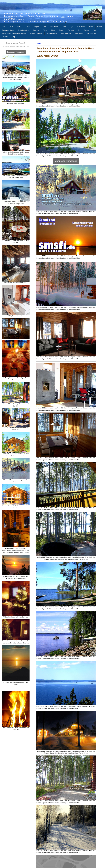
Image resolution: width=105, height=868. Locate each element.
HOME (39, 43)
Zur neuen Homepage (16, 52)
